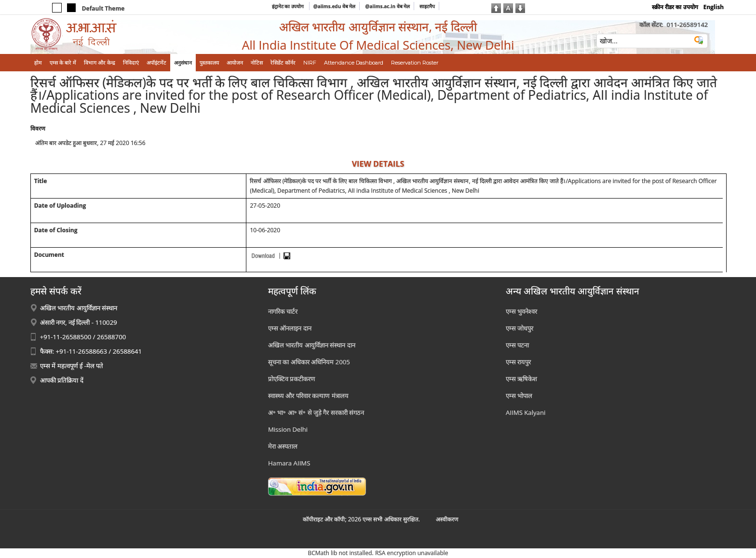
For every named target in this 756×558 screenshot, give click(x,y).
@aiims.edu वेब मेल (335, 6)
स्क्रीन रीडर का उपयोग (675, 7)
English (714, 7)
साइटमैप (427, 6)
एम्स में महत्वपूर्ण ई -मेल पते (72, 366)
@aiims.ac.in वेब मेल (388, 6)
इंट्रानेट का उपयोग (289, 6)
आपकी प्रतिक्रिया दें (62, 380)
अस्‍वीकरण (447, 519)
